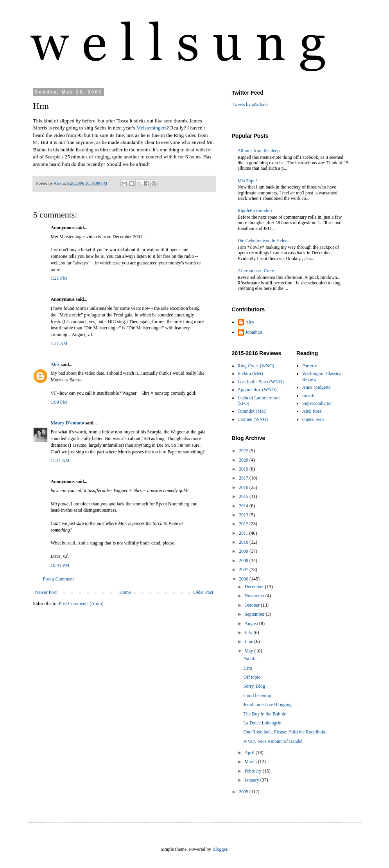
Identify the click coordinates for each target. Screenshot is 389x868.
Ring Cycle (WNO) (256, 366)
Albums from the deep (259, 151)
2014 (244, 506)
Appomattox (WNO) (257, 390)
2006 (244, 579)
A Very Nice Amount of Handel (273, 741)
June (249, 642)
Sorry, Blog (254, 686)
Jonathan (254, 332)
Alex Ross (312, 411)
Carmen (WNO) (253, 419)
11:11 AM (60, 460)
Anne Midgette (316, 387)
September (255, 614)
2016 (244, 487)
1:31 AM (59, 343)
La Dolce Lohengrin (262, 723)
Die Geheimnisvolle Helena (264, 241)
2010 (244, 542)
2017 (244, 478)
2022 (244, 451)
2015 (244, 496)
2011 (244, 533)
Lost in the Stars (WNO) (261, 382)
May (249, 651)
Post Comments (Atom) (81, 604)
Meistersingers (151, 128)
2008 (244, 561)
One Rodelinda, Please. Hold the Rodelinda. (285, 732)
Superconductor (317, 403)
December (255, 587)
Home (125, 592)
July (249, 633)
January (252, 780)
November (255, 596)
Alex (55, 365)
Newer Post (46, 592)
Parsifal (250, 659)
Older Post (203, 592)
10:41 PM (60, 565)
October (253, 605)
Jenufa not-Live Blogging (267, 704)
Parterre (310, 366)
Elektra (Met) (250, 374)
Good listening (257, 695)
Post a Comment (58, 579)
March (251, 762)
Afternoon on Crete (256, 271)
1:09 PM (59, 402)
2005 (244, 792)
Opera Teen (313, 419)
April (250, 753)
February (253, 771)
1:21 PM (59, 278)
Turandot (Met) (252, 411)
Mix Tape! (247, 181)
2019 (244, 469)
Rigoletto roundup (255, 210)
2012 (244, 524)
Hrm (247, 668)
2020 (244, 460)
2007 (244, 570)
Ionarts (309, 395)
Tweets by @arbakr (250, 104)
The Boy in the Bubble (264, 714)
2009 (244, 551)
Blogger (220, 849)
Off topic (252, 677)
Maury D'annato (68, 423)
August (252, 624)
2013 (244, 515)
